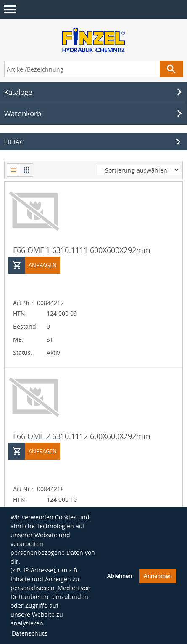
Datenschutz (29, 632)
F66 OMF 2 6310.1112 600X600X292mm (82, 435)
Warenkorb (94, 113)
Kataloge (94, 91)
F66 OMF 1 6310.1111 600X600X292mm (82, 249)
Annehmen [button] (158, 575)
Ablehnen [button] (120, 575)
